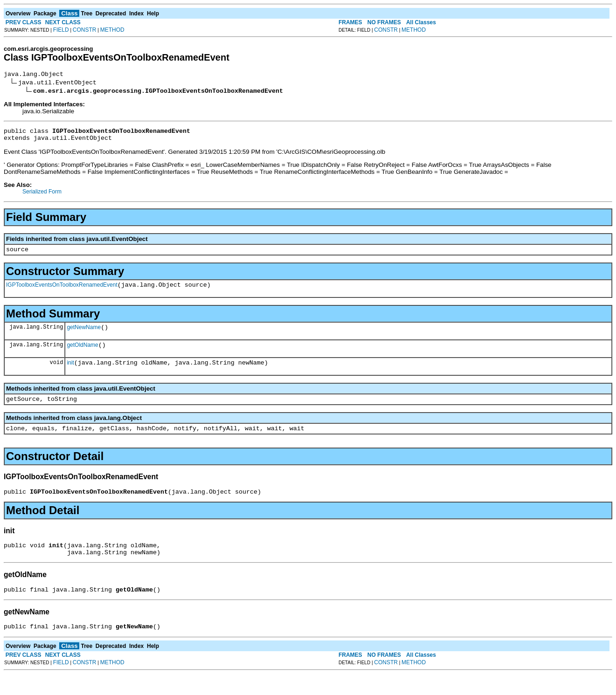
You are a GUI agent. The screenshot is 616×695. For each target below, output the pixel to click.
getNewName (84, 336)
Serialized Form (42, 196)
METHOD (112, 30)
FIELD (61, 30)
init (70, 374)
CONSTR (85, 30)
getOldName (82, 355)
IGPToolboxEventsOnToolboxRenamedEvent (62, 292)
